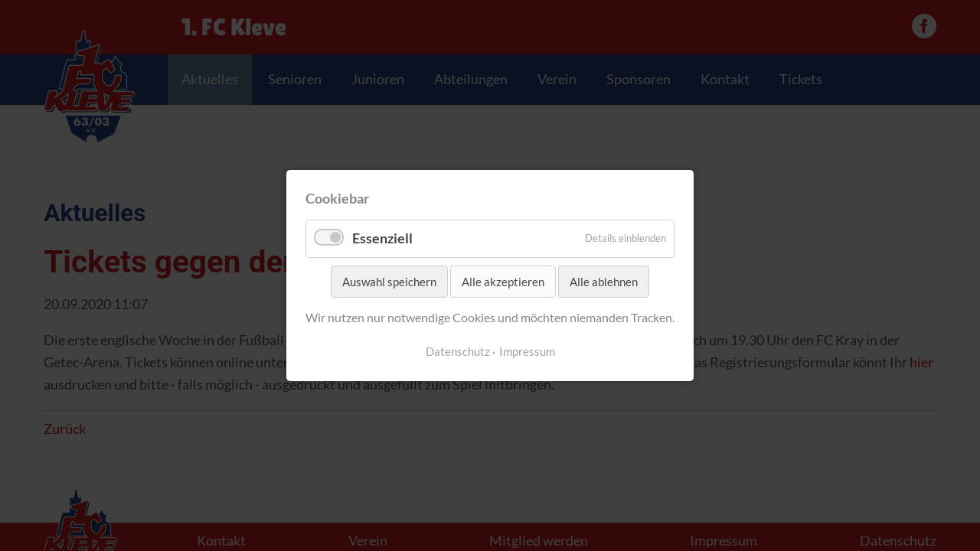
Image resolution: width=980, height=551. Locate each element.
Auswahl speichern (389, 282)
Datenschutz (458, 352)
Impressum (527, 352)
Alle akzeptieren (503, 282)
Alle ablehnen (604, 282)
